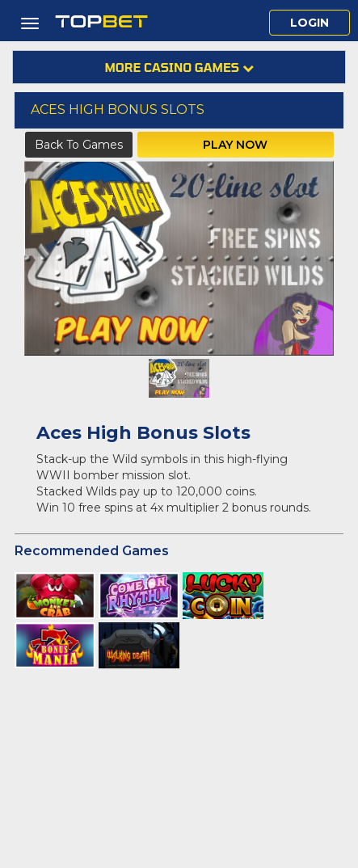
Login (310, 23)
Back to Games (79, 145)
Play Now (235, 145)
